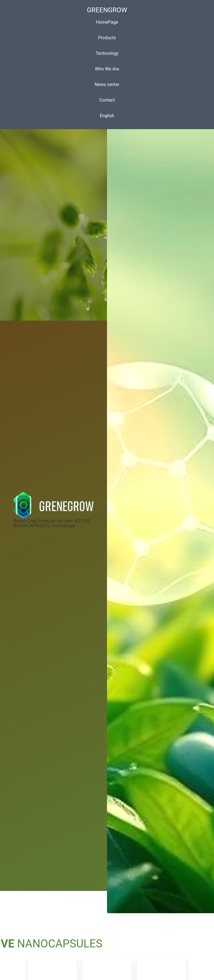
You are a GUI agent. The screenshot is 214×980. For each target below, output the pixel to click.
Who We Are (107, 69)
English (107, 116)
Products (107, 38)
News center (107, 84)
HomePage (107, 22)
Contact (107, 100)
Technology (107, 53)
